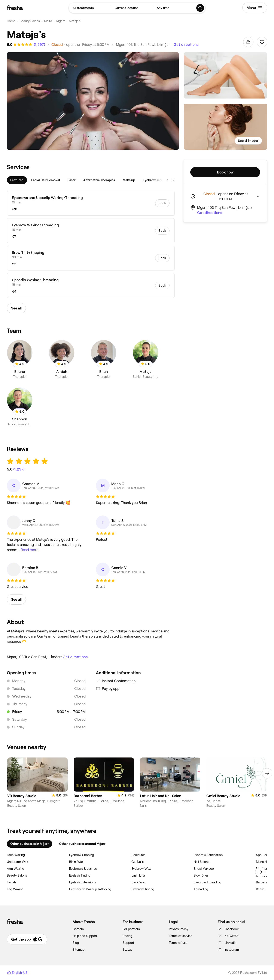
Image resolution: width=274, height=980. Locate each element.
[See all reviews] (39, 45)
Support (128, 943)
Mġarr (60, 21)
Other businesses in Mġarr (30, 844)
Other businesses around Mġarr (82, 844)
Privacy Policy (179, 929)
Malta (48, 21)
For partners (131, 929)
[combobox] (90, 8)
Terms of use (178, 943)
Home (11, 21)
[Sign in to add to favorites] (262, 42)
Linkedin (227, 943)
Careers (78, 929)
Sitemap (79, 950)
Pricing (127, 936)
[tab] (17, 180)
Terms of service (181, 936)
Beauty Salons (30, 21)
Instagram (228, 950)
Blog (76, 943)
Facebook (228, 929)
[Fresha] (15, 8)
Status (127, 950)
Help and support (85, 936)
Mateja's (75, 21)
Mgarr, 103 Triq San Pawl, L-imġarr (144, 45)
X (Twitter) (228, 936)
